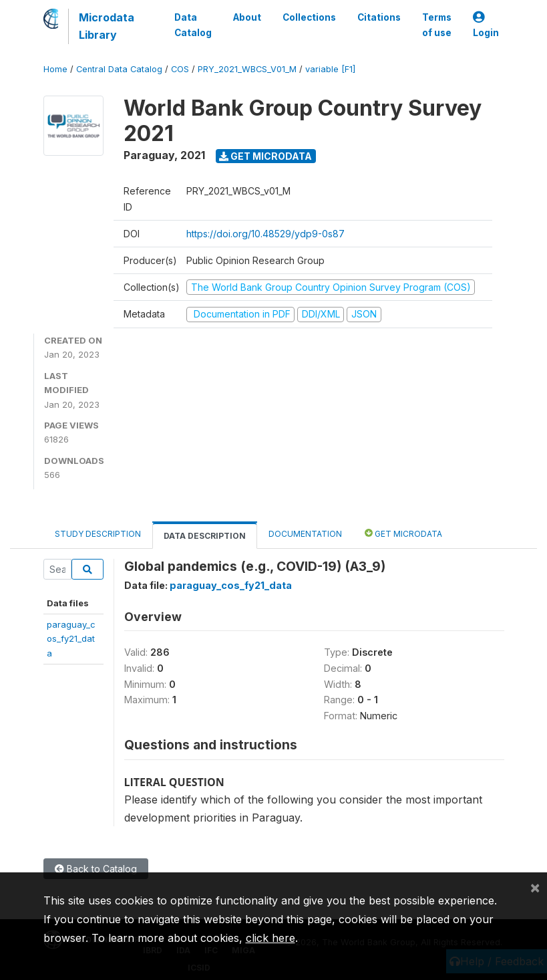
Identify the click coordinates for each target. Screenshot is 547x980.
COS (180, 69)
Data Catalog (193, 25)
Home (55, 69)
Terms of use (437, 25)
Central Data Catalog (119, 69)
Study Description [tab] (98, 534)
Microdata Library (107, 26)
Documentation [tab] (305, 534)
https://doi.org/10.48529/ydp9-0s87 (265, 234)
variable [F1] (330, 69)
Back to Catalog (96, 869)
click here (270, 938)
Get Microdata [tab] (403, 533)
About (247, 17)
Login (486, 25)
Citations (379, 17)
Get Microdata (265, 156)
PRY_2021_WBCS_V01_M (247, 69)
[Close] (535, 887)
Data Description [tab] (205, 536)
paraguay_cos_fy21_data (71, 639)
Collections (309, 17)
